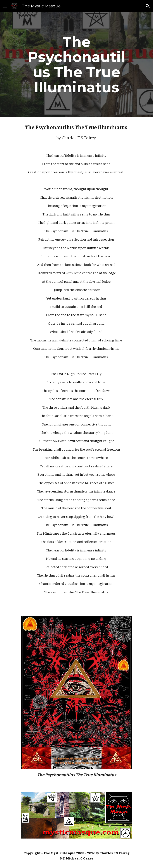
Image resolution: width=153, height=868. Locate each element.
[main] (76, 65)
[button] (5, 6)
